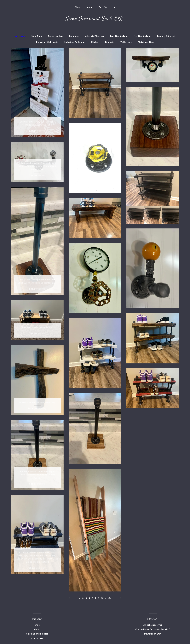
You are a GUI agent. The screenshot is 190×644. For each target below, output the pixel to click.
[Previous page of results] (70, 598)
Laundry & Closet (166, 36)
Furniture (74, 36)
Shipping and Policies (37, 634)
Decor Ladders (56, 36)
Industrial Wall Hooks (47, 42)
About (90, 7)
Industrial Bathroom (75, 42)
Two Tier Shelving (119, 36)
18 (109, 598)
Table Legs (126, 42)
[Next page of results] (120, 598)
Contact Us (37, 638)
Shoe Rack (37, 36)
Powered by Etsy (153, 634)
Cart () (103, 7)
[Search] (114, 7)
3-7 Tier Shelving (143, 36)
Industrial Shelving (94, 36)
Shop (78, 7)
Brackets (110, 42)
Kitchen (95, 42)
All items (20, 36)
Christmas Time (146, 42)
